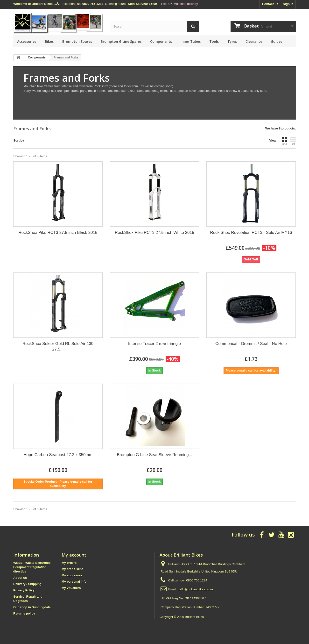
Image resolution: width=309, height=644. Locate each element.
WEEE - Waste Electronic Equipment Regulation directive (32, 567)
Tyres (232, 41)
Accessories (27, 41)
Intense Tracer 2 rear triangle (154, 344)
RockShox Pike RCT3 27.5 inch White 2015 (155, 233)
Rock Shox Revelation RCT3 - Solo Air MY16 (251, 233)
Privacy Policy (24, 590)
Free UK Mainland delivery (179, 4)
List (293, 141)
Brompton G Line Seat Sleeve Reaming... (154, 455)
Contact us (270, 4)
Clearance (254, 41)
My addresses (72, 575)
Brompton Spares (77, 41)
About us (20, 578)
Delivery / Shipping (27, 584)
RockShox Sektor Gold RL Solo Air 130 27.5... (58, 346)
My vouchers (71, 588)
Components (161, 41)
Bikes (49, 41)
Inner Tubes (191, 41)
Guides (277, 41)
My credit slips (72, 569)
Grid (284, 141)
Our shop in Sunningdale (32, 607)
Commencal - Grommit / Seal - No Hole (251, 344)
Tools (214, 41)
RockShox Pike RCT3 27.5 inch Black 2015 (58, 233)
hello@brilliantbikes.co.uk (196, 589)
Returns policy (24, 613)
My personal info (74, 582)
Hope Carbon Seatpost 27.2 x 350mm (58, 455)
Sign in (288, 4)
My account (74, 555)
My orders (69, 563)
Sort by (19, 140)
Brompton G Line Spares (121, 41)
